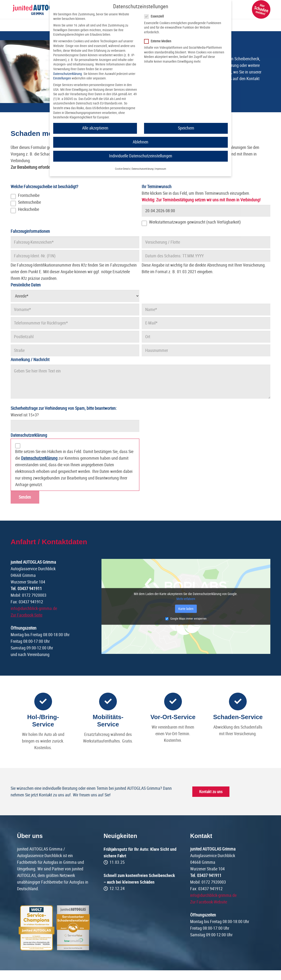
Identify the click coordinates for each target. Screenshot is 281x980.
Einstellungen (62, 78)
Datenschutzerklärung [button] (143, 169)
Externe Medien (159, 41)
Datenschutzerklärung (68, 74)
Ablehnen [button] (140, 142)
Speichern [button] (186, 128)
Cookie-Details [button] (123, 169)
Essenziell (155, 16)
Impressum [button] (160, 169)
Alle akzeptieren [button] (95, 128)
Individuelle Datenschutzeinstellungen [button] (141, 156)
